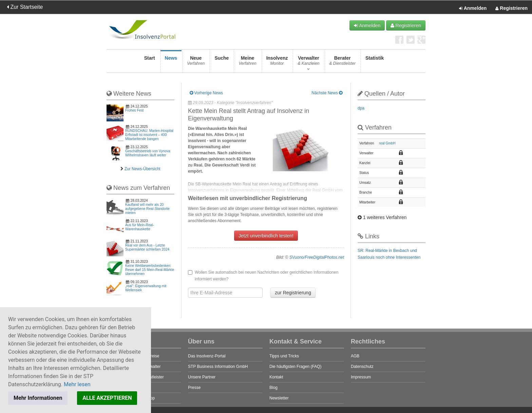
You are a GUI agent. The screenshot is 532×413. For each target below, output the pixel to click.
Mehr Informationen (38, 398)
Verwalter (308, 63)
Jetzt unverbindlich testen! (266, 236)
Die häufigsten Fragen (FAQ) (295, 367)
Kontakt (276, 377)
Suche (222, 63)
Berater (343, 63)
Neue (196, 63)
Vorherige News (206, 93)
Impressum (361, 377)
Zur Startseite (25, 7)
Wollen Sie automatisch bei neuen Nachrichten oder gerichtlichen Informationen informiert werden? (263, 276)
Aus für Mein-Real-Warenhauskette (140, 227)
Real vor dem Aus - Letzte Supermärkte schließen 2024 (147, 247)
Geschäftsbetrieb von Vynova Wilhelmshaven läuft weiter (148, 153)
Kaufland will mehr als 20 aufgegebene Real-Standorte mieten (147, 209)
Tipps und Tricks (284, 356)
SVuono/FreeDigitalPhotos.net (317, 257)
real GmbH (387, 143)
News (171, 63)
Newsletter (279, 398)
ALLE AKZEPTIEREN (107, 398)
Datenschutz (362, 367)
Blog (273, 388)
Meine (247, 63)
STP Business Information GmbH (218, 367)
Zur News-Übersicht (142, 169)
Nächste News (327, 93)
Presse (194, 388)
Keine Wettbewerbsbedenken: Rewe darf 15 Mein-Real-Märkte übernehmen (150, 270)
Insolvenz (277, 63)
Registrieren (511, 8)
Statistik (375, 63)
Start (150, 63)
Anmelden (473, 8)
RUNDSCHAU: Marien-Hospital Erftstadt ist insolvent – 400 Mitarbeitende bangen (149, 135)
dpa (361, 108)
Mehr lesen (77, 384)
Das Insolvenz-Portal (207, 356)
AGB (355, 356)
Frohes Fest (134, 110)
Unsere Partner (202, 377)
